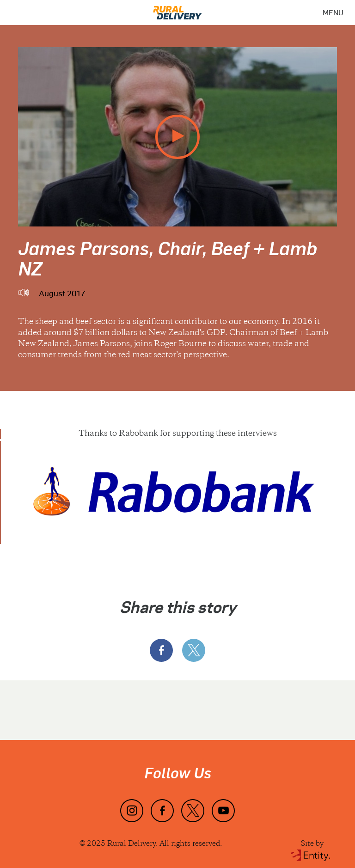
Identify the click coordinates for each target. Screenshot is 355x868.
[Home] (177, 10)
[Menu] (333, 12)
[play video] (177, 137)
